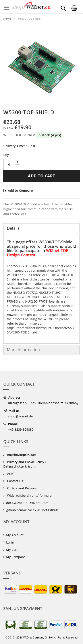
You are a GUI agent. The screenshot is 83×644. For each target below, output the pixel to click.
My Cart (12, 550)
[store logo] (31, 6)
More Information (23, 350)
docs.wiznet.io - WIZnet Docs (27, 503)
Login (10, 542)
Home (7, 19)
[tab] (41, 228)
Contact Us (15, 481)
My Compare (16, 557)
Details (13, 228)
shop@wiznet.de (20, 416)
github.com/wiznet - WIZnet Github (32, 510)
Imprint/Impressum (21, 455)
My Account (15, 535)
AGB (10, 474)
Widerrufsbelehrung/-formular (29, 495)
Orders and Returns (21, 488)
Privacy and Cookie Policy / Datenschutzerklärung (25, 464)
